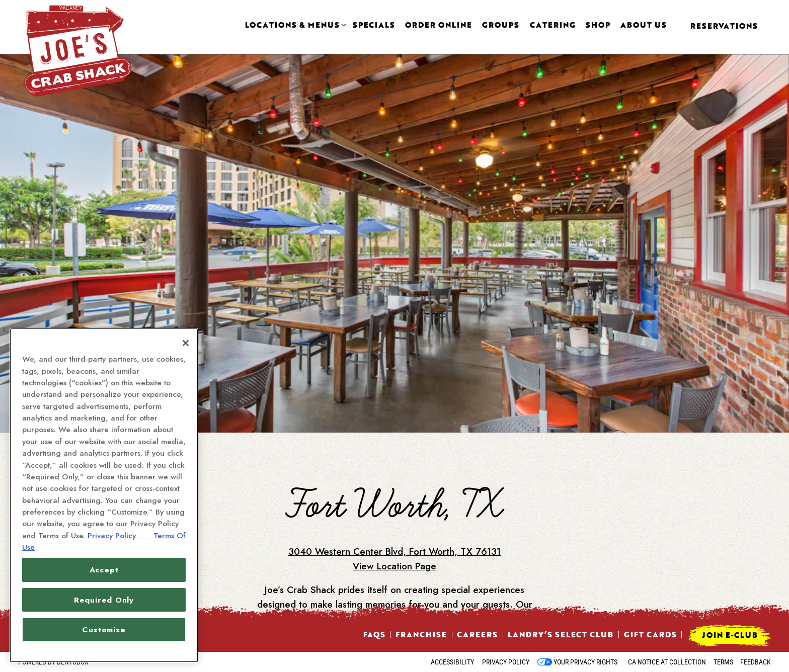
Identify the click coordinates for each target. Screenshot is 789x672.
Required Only (104, 600)
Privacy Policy (506, 662)
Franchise (421, 634)
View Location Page (395, 527)
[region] (104, 495)
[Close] (186, 343)
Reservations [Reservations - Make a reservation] (724, 26)
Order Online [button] (439, 25)
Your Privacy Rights (585, 662)
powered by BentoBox (53, 662)
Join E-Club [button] (730, 635)
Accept (104, 570)
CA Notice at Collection (667, 662)
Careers (477, 634)
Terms (723, 662)
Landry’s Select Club (561, 634)
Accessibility (452, 662)
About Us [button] (644, 25)
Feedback (756, 662)
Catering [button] (553, 25)
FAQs (374, 634)
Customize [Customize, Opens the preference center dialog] (104, 629)
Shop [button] (598, 25)
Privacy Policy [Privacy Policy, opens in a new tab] (118, 535)
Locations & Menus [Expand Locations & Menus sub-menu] (294, 25)
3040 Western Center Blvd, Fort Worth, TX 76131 (395, 512)
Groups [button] (501, 25)
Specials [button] (374, 25)
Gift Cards (650, 634)
